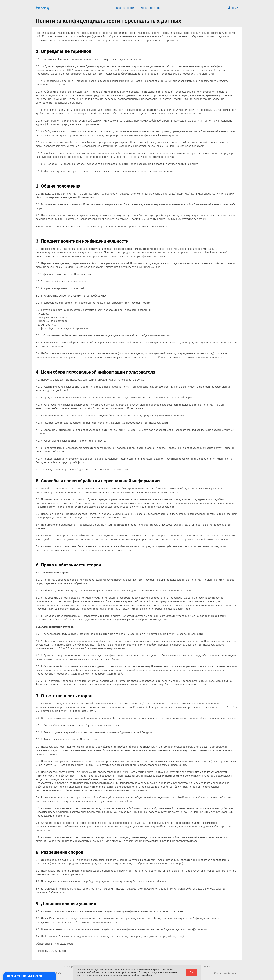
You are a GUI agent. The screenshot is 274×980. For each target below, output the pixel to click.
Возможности (125, 8)
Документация (151, 8)
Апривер (233, 973)
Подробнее (146, 975)
